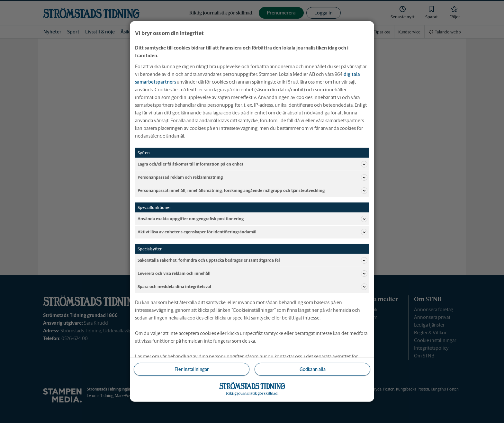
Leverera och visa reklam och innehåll (252, 274)
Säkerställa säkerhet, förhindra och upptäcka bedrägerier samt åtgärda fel (252, 260)
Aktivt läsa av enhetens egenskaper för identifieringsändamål (252, 232)
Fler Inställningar (192, 369)
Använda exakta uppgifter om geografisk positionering (252, 219)
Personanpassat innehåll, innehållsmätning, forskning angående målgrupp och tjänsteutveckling (252, 191)
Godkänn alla (313, 369)
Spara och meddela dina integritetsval (252, 287)
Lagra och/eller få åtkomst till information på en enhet (252, 164)
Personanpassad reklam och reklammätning (252, 177)
